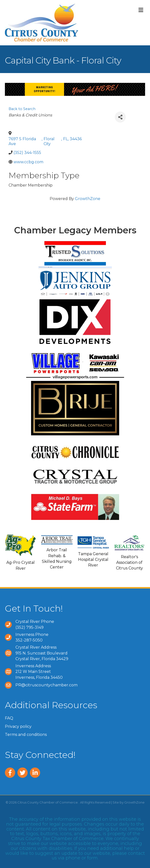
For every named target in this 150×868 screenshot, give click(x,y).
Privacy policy (18, 726)
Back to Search (22, 109)
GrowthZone (88, 199)
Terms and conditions (26, 735)
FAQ (9, 718)
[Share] (120, 117)
